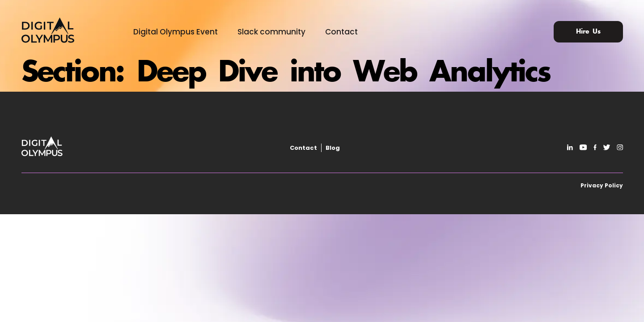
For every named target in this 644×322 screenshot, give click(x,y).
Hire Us (588, 32)
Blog (333, 148)
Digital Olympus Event (176, 32)
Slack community (271, 32)
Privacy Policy (602, 185)
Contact (341, 32)
